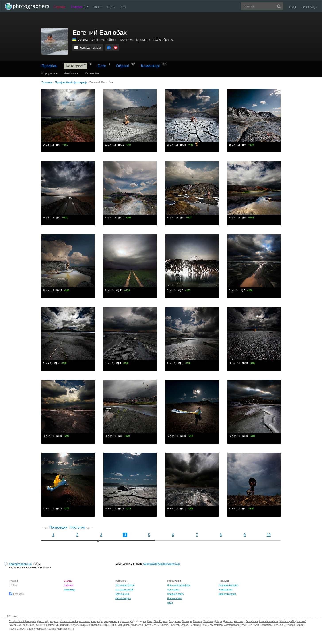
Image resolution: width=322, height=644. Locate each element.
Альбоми (71, 73)
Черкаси (41, 629)
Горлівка (82, 40)
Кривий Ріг (65, 625)
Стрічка (59, 7)
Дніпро (218, 621)
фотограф (43, 621)
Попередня (54, 527)
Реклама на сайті (229, 585)
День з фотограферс (179, 585)
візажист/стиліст (69, 621)
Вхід (293, 7)
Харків (300, 625)
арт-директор (111, 621)
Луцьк (106, 625)
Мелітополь (137, 625)
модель (54, 621)
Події (170, 603)
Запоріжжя (252, 621)
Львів (113, 625)
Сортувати (49, 73)
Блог (102, 66)
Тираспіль (278, 625)
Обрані (122, 66)
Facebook (16, 594)
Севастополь (215, 625)
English (13, 585)
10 (269, 535)
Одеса (184, 625)
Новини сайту (175, 598)
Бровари (187, 621)
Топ (98, 7)
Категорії (92, 73)
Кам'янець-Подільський (293, 621)
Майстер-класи (227, 594)
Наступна (81, 527)
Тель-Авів (253, 625)
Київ (32, 625)
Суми (244, 625)
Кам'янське (15, 625)
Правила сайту (175, 594)
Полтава (194, 625)
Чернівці (62, 629)
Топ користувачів (125, 585)
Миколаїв (163, 625)
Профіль (49, 66)
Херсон (13, 629)
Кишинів (40, 625)
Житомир (239, 621)
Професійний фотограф (22, 621)
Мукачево (151, 625)
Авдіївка (148, 621)
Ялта (71, 629)
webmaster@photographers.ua (161, 564)
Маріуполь (124, 625)
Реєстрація (309, 7)
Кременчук (52, 625)
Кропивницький (81, 625)
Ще (111, 7)
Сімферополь (232, 625)
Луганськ (96, 625)
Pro (123, 7)
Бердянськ (175, 621)
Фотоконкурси (123, 598)
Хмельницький (27, 629)
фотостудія (127, 621)
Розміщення (226, 589)
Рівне (204, 625)
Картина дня (122, 594)
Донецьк (228, 621)
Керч (25, 625)
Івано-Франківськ (269, 621)
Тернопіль (266, 625)
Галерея (79, 7)
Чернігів (51, 629)
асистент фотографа (91, 621)
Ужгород (290, 625)
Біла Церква (161, 621)
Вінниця (198, 621)
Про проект (173, 589)
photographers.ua (20, 564)
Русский (13, 581)
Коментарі (150, 66)
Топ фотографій (124, 589)
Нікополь (174, 625)
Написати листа (90, 48)
